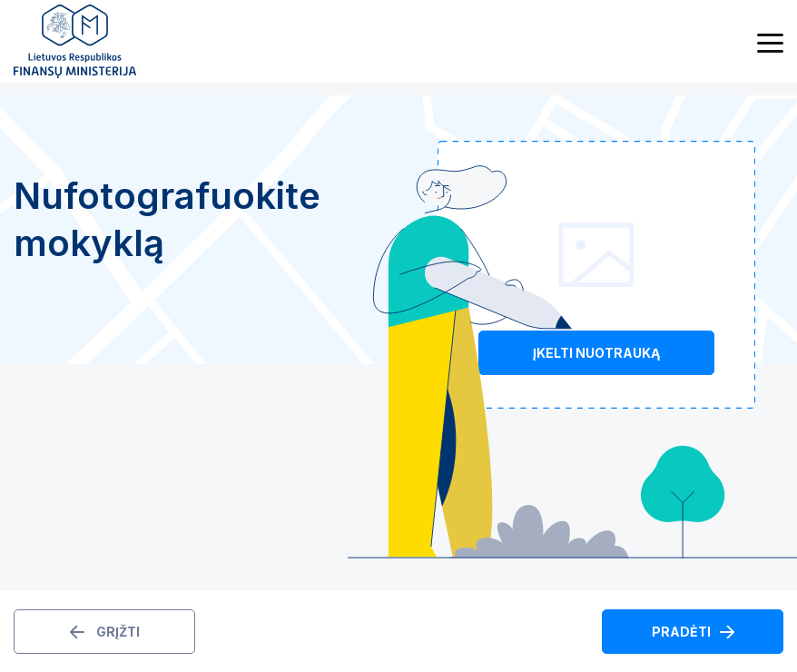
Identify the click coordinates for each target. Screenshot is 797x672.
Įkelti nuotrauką (596, 353)
